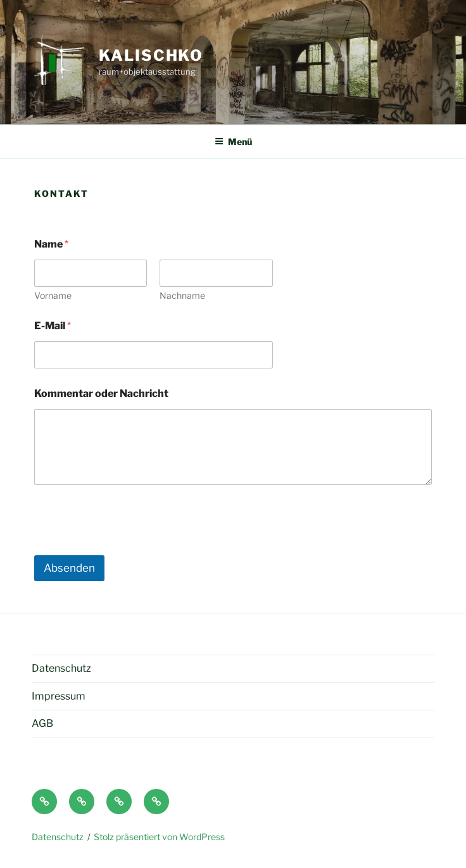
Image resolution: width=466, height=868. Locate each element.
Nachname (182, 295)
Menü (233, 142)
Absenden (69, 568)
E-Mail (53, 326)
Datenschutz (61, 668)
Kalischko (151, 55)
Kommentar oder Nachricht (101, 393)
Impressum (59, 696)
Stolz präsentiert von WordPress (159, 837)
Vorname (53, 295)
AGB (42, 723)
